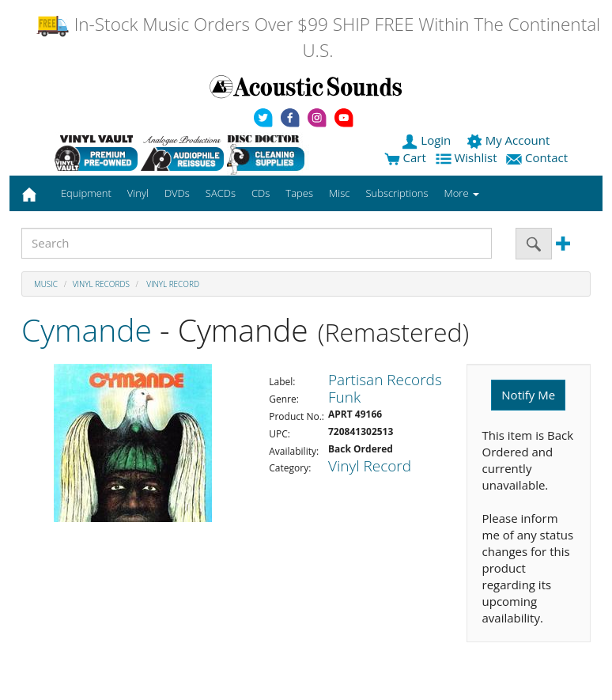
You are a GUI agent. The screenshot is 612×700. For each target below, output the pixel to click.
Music (46, 284)
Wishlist (468, 157)
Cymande (87, 329)
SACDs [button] (221, 193)
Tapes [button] (299, 193)
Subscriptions (397, 193)
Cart (405, 157)
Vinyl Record (172, 284)
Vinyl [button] (138, 193)
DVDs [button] (177, 193)
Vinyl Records (101, 284)
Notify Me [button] (528, 395)
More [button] (462, 193)
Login (428, 140)
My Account (510, 140)
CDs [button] (261, 193)
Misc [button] (339, 193)
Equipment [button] (86, 193)
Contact (538, 157)
